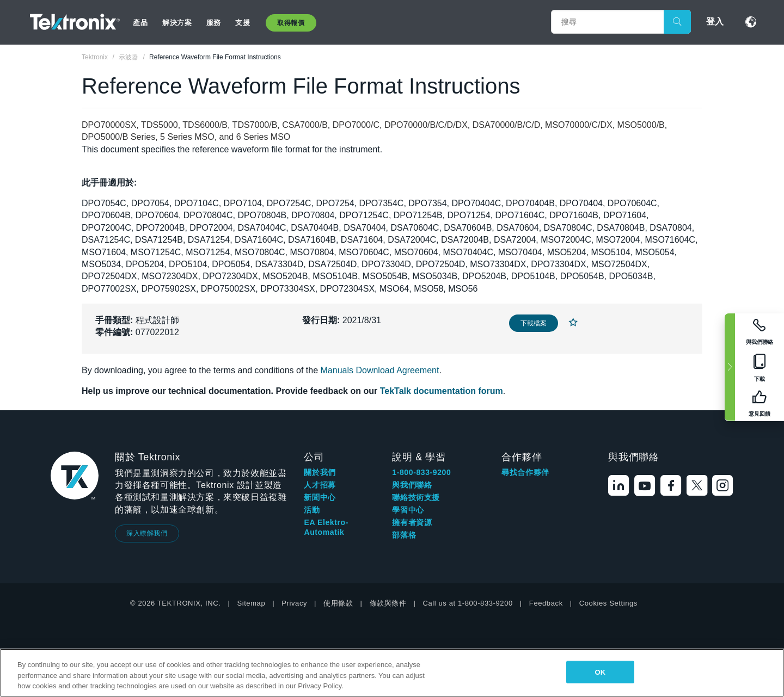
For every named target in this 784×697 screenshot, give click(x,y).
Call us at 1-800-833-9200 (468, 603)
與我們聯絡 (412, 485)
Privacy (294, 603)
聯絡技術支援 (416, 497)
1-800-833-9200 (421, 472)
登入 (715, 21)
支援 (243, 23)
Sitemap (251, 603)
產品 (140, 23)
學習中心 (408, 510)
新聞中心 (320, 497)
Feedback (546, 603)
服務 (214, 23)
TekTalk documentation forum (442, 391)
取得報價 (291, 23)
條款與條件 (388, 603)
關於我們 (320, 472)
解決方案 (177, 23)
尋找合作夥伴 (525, 472)
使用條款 (338, 603)
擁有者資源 (412, 522)
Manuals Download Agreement (380, 370)
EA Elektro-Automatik (326, 527)
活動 (312, 510)
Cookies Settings (608, 603)
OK (600, 672)
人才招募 (320, 485)
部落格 (404, 535)
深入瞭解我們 (147, 533)
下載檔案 (534, 323)
